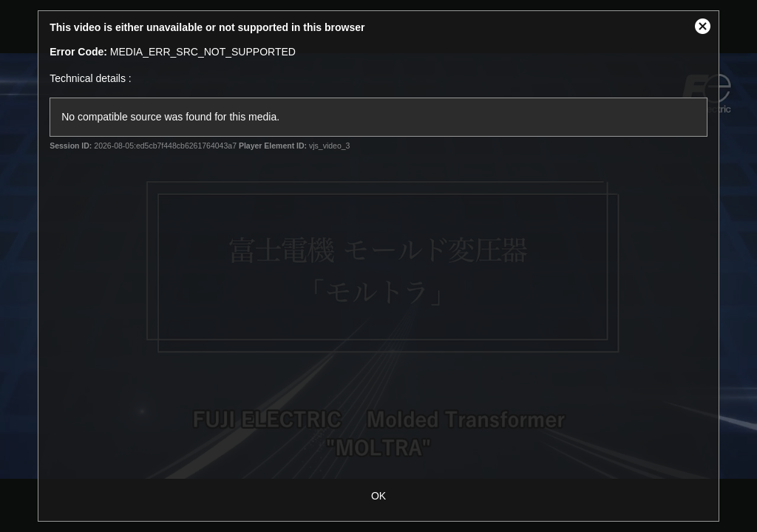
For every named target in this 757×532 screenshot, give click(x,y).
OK (378, 496)
